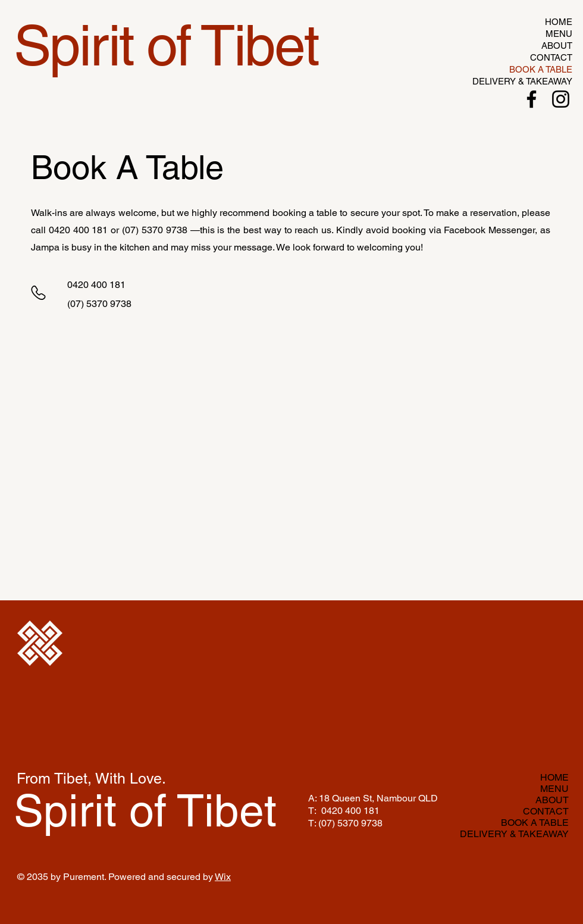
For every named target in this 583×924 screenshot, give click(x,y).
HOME (559, 22)
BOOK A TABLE (541, 69)
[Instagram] (561, 99)
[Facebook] (532, 99)
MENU (559, 34)
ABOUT (557, 46)
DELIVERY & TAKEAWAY (536, 81)
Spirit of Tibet (145, 810)
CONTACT (551, 57)
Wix (223, 877)
